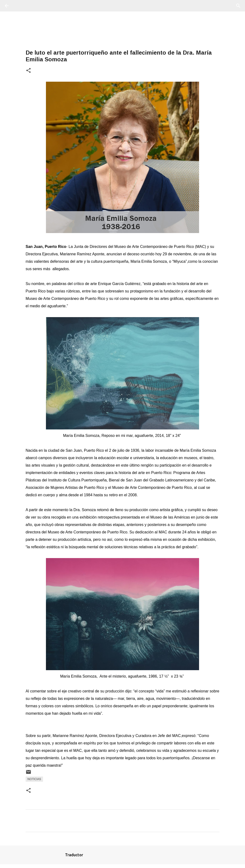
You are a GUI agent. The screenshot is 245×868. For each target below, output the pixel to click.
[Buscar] (20, 6)
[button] (28, 71)
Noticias (34, 779)
